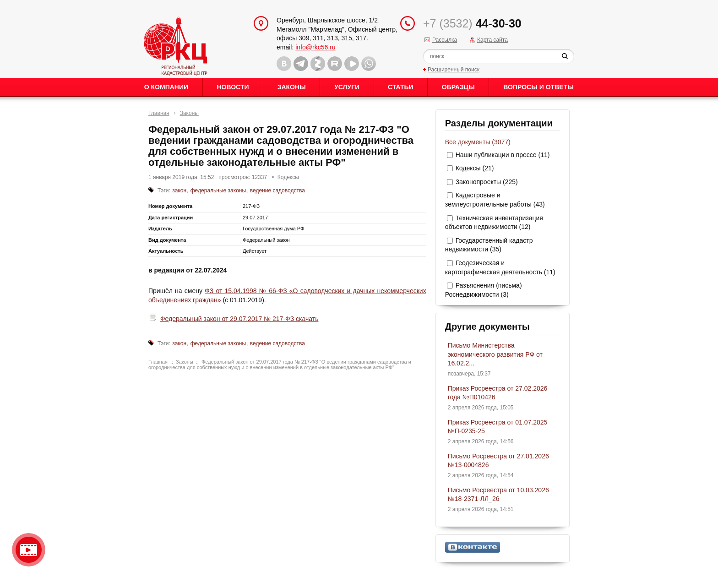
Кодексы (288, 177)
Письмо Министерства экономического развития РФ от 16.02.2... (495, 354)
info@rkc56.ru (315, 47)
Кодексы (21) (475, 168)
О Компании (166, 87)
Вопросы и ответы (538, 87)
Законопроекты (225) (487, 182)
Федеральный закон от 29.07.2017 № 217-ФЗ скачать (239, 319)
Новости (233, 87)
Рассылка (445, 40)
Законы (292, 87)
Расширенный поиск (454, 70)
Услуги (347, 87)
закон (179, 191)
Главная (159, 113)
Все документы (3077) (478, 142)
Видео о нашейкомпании (29, 550)
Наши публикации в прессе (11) (503, 155)
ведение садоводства (277, 191)
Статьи (401, 87)
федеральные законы (218, 191)
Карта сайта (492, 40)
